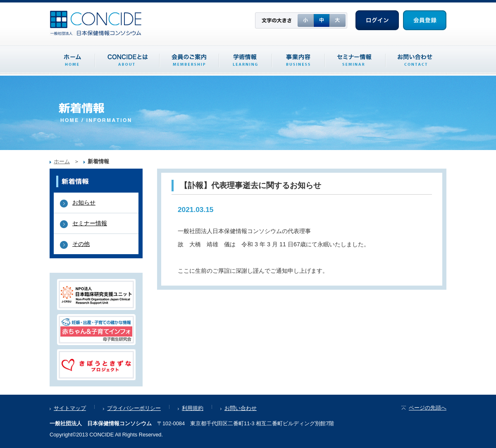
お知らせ (84, 203)
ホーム (62, 161)
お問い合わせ (241, 408)
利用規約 (193, 408)
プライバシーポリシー (134, 408)
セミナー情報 (90, 223)
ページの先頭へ (424, 408)
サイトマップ (70, 408)
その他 (81, 244)
